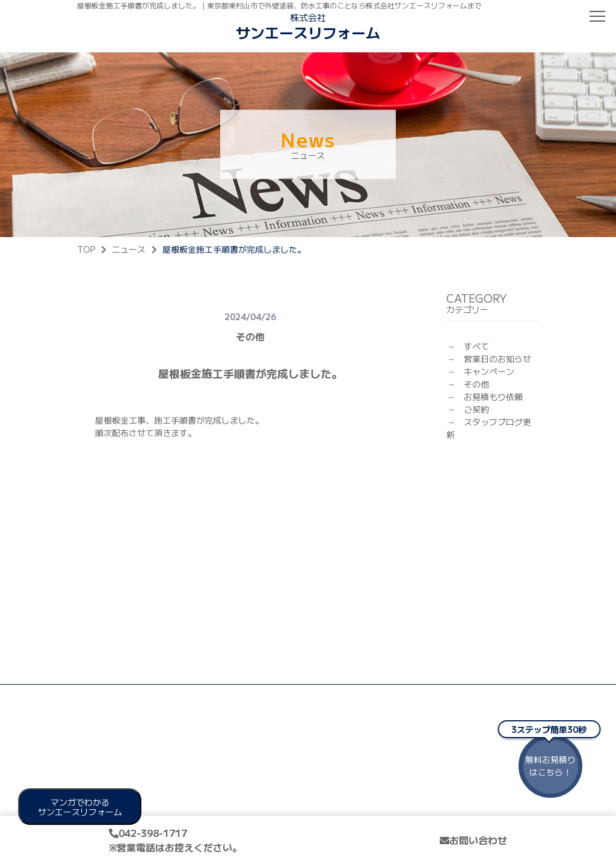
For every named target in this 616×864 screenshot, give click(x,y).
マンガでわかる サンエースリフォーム (80, 807)
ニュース (129, 249)
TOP (86, 249)
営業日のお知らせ (497, 359)
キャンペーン (489, 371)
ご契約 (476, 409)
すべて (476, 346)
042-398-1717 (175, 840)
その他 (476, 384)
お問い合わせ (473, 840)
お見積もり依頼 (493, 397)
